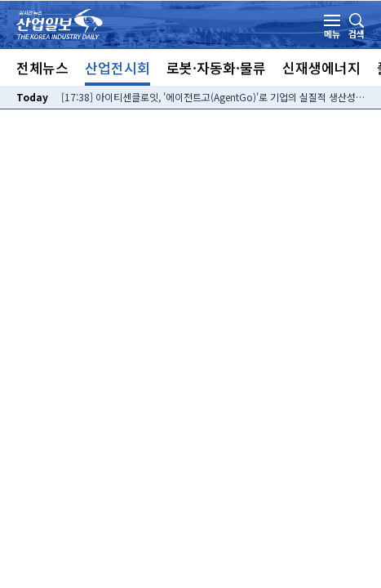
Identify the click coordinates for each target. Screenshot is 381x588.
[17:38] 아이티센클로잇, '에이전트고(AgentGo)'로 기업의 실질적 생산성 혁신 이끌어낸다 (213, 97)
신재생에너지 (321, 67)
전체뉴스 (42, 67)
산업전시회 (117, 67)
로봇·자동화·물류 (216, 67)
